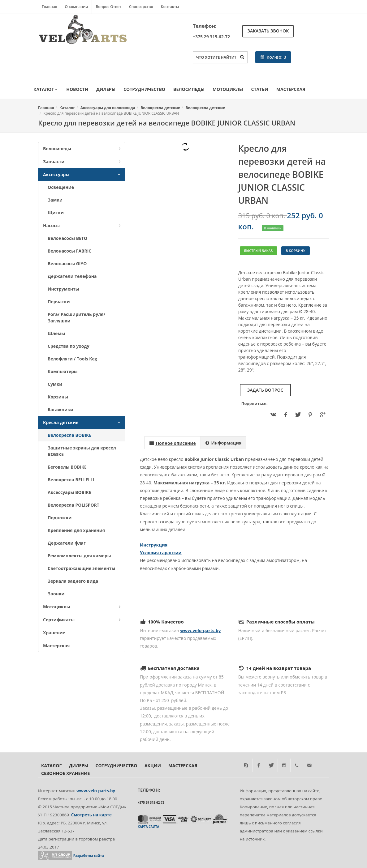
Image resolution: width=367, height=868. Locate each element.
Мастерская (291, 89)
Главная (50, 7)
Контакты (170, 7)
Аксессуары (82, 174)
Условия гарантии (161, 553)
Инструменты (63, 289)
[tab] (173, 443)
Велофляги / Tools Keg (72, 359)
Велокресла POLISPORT (73, 505)
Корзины (58, 397)
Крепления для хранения (76, 530)
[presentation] (173, 443)
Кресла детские (82, 422)
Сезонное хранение (65, 773)
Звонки (56, 594)
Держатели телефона (72, 276)
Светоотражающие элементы (81, 568)
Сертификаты (82, 620)
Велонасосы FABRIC (69, 251)
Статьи (260, 89)
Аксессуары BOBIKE (69, 492)
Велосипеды (189, 89)
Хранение (54, 633)
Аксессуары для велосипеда (108, 108)
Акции (153, 766)
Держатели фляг (67, 543)
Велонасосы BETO (67, 238)
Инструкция (154, 545)
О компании (77, 7)
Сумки (55, 384)
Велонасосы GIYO (67, 264)
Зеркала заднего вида (73, 581)
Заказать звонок (268, 31)
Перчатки (59, 302)
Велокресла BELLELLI (71, 480)
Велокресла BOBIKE (69, 435)
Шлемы (56, 333)
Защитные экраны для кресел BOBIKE (82, 451)
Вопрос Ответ (108, 7)
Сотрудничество (144, 89)
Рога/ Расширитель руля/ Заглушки (76, 317)
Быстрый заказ (259, 251)
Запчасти (82, 162)
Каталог (46, 90)
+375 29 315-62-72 (211, 37)
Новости (77, 89)
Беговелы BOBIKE (67, 467)
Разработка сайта (89, 856)
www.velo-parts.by (200, 630)
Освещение (61, 187)
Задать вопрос (265, 390)
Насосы (82, 226)
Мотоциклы (228, 89)
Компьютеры (63, 371)
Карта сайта (148, 827)
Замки (55, 200)
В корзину (295, 251)
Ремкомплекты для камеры (79, 556)
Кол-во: (273, 57)
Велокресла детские (160, 108)
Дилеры (106, 89)
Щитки (56, 213)
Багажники (60, 409)
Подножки (60, 518)
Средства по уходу (69, 346)
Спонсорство (141, 7)
